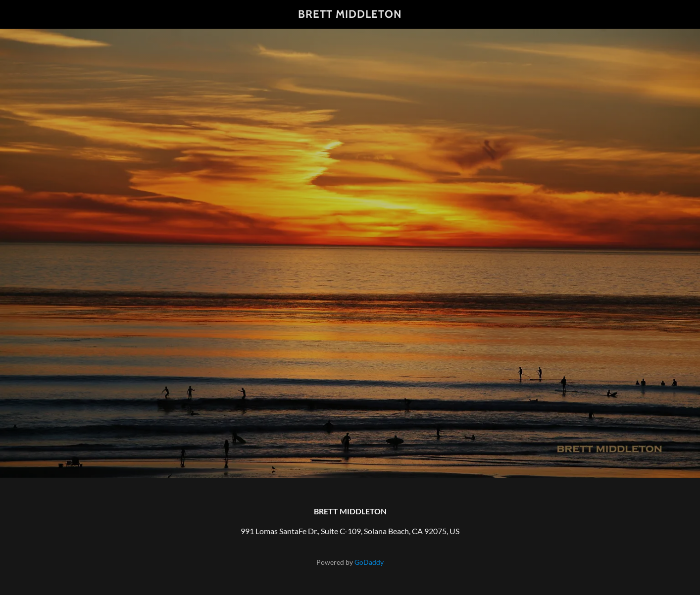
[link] (350, 15)
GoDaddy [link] (369, 562)
